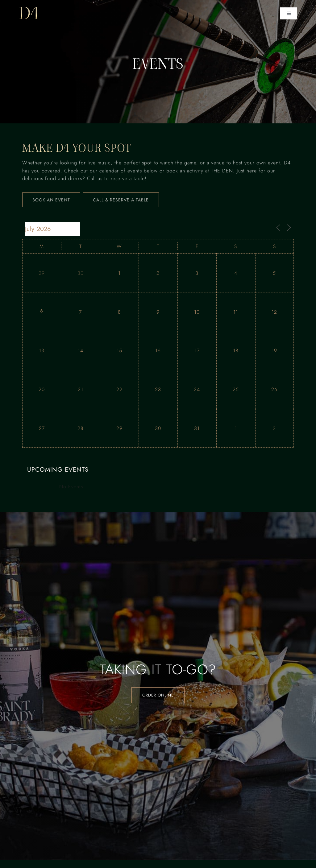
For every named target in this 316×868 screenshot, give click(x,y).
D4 (29, 13)
